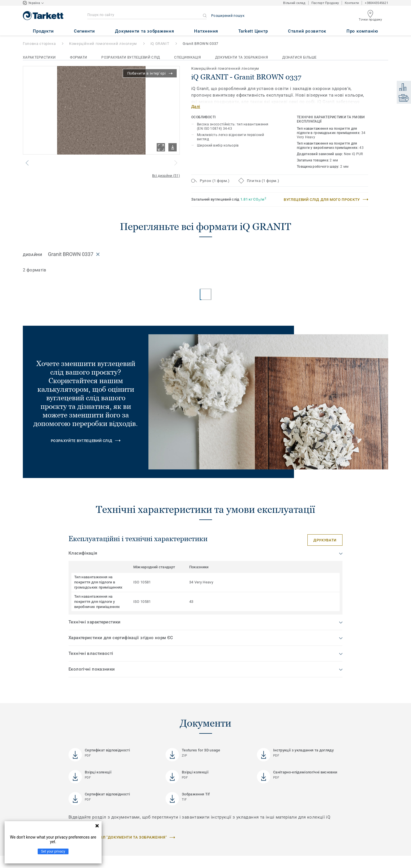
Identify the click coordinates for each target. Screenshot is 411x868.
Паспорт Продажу (325, 3)
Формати (78, 57)
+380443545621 (376, 3)
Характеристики (39, 57)
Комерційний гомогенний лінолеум (103, 44)
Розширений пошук (228, 16)
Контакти (352, 3)
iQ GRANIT (160, 44)
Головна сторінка (39, 44)
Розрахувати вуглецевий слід (131, 57)
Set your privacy (53, 851)
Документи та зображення (242, 57)
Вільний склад (294, 3)
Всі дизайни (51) (166, 176)
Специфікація (188, 57)
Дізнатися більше (300, 57)
